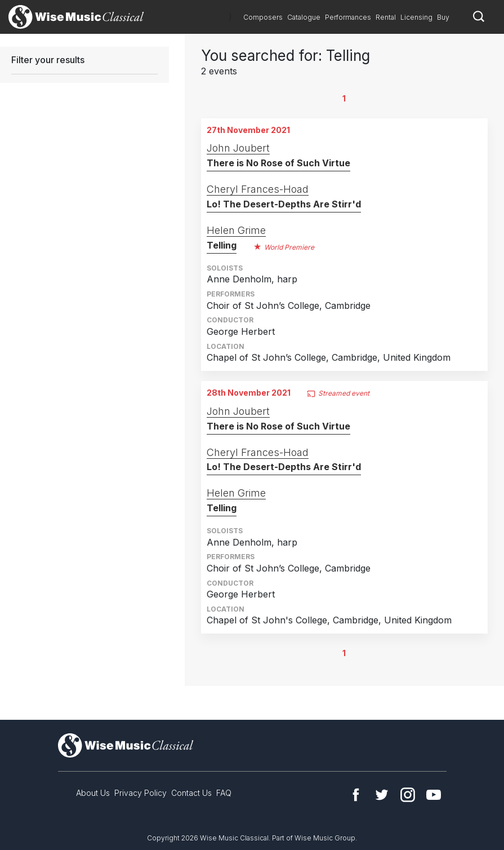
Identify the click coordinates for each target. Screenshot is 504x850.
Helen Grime (236, 230)
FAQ (224, 793)
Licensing (416, 17)
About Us (93, 793)
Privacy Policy (141, 793)
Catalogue (304, 17)
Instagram (408, 795)
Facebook (356, 795)
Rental (386, 17)
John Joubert (238, 148)
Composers (263, 17)
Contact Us (191, 793)
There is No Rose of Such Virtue (278, 163)
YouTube (434, 795)
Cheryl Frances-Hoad (258, 189)
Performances (348, 17)
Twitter (382, 795)
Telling (222, 245)
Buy (443, 17)
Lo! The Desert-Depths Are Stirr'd (284, 204)
